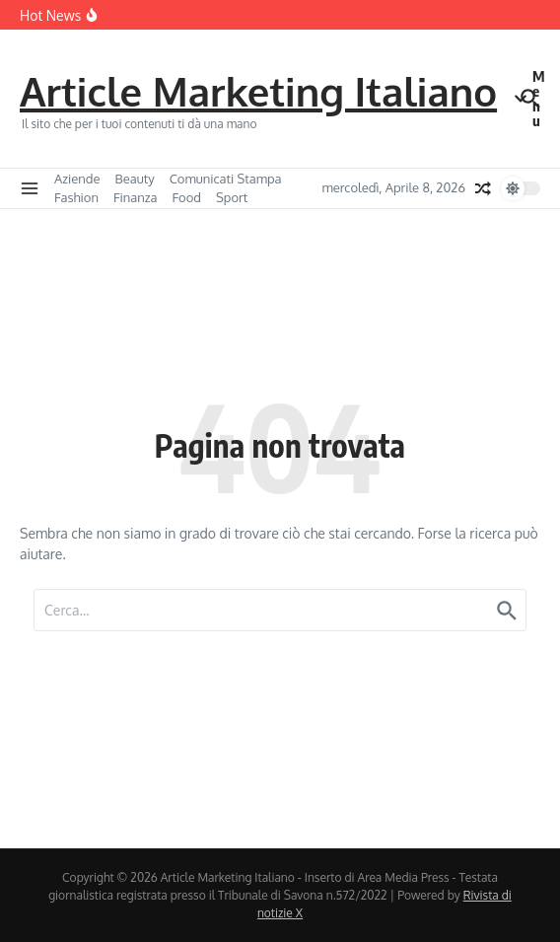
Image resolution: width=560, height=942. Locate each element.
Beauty (135, 179)
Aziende (77, 179)
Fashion (76, 197)
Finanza (136, 197)
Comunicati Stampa (226, 179)
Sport (232, 197)
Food (187, 197)
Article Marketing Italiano (258, 91)
